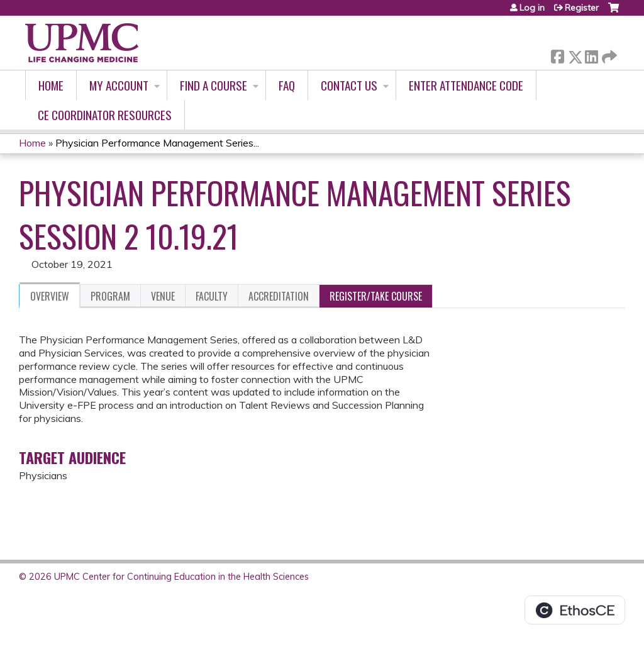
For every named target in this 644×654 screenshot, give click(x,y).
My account (119, 85)
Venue (163, 296)
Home (51, 85)
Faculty (212, 296)
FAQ (287, 85)
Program (110, 296)
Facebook (557, 54)
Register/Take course (376, 296)
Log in (532, 8)
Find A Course (214, 85)
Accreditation (279, 296)
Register (582, 8)
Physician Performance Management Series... (157, 143)
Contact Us (349, 85)
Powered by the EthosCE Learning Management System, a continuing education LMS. (575, 610)
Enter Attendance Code (466, 85)
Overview (50, 296)
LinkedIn (591, 54)
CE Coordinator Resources (105, 115)
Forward (608, 54)
